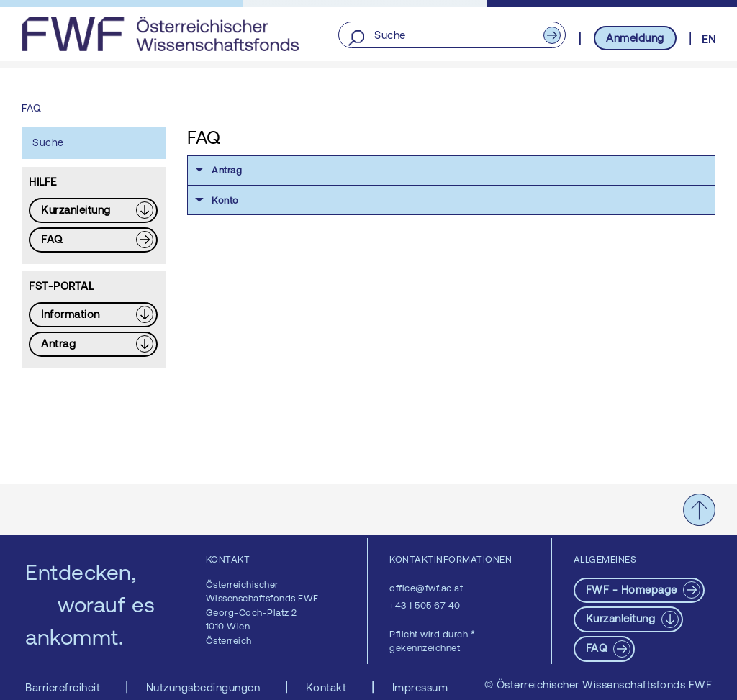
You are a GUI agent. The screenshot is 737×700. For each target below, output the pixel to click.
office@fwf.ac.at (426, 588)
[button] (451, 171)
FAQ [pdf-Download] (598, 648)
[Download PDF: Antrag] (93, 344)
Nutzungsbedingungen (205, 687)
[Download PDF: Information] (93, 315)
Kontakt (328, 687)
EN (709, 39)
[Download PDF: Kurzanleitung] (93, 210)
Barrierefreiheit (64, 687)
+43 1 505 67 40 (425, 605)
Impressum (420, 687)
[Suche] (452, 36)
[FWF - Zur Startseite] (160, 34)
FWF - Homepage (633, 590)
